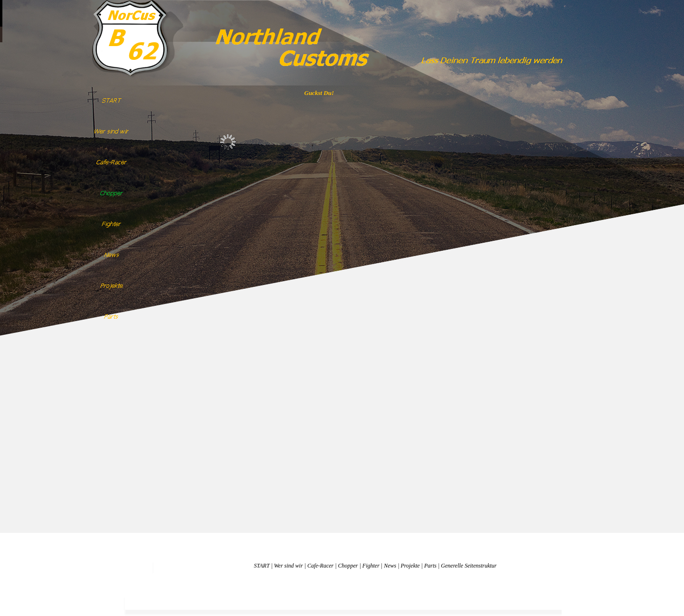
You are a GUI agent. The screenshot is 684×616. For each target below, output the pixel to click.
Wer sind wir (289, 566)
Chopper (348, 566)
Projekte (410, 566)
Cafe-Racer (320, 566)
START (261, 566)
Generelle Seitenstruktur (469, 566)
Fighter (371, 566)
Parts (430, 566)
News (390, 566)
